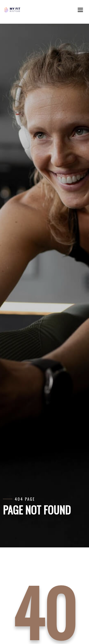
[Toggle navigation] (82, 11)
